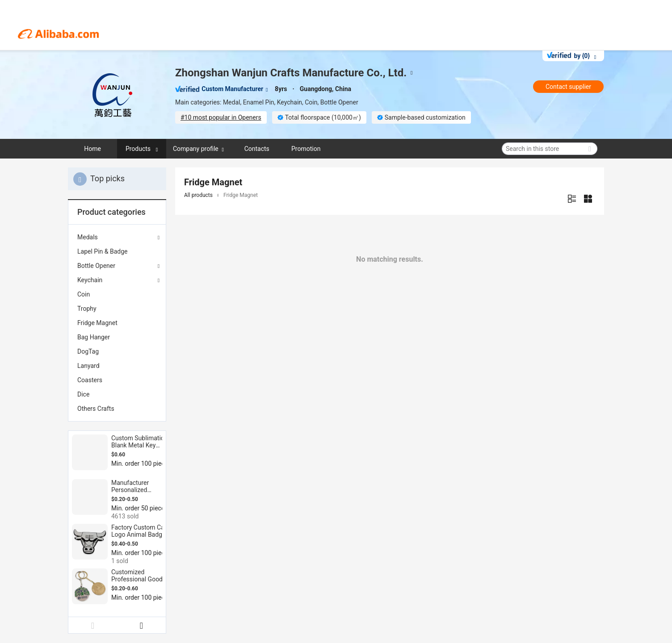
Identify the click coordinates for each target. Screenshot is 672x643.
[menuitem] (117, 251)
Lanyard (88, 366)
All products (198, 195)
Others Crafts (96, 409)
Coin (84, 294)
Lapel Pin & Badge (102, 251)
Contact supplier (568, 87)
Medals (88, 237)
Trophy (87, 309)
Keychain (90, 280)
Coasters (90, 380)
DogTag (88, 351)
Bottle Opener (96, 266)
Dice (83, 394)
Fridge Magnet (97, 323)
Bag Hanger (94, 337)
